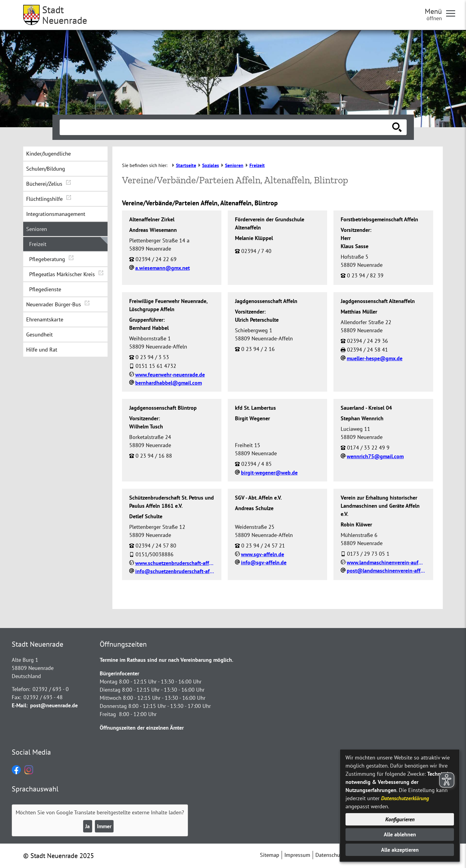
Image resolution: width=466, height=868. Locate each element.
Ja (88, 826)
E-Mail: (20, 705)
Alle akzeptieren (400, 850)
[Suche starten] (397, 127)
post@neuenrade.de (54, 705)
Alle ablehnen (400, 834)
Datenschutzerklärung (405, 798)
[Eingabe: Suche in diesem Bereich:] (227, 127)
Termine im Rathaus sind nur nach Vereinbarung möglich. (166, 660)
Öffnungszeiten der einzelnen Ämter (142, 728)
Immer (104, 826)
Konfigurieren (400, 819)
